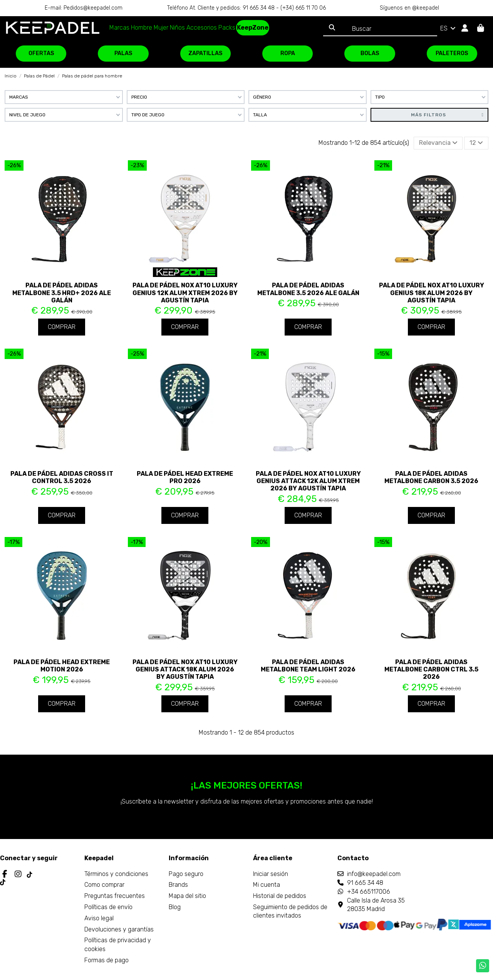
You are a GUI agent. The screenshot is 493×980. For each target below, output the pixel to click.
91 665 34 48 (365, 883)
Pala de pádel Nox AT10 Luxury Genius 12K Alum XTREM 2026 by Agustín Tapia (185, 293)
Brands (178, 885)
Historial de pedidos (280, 896)
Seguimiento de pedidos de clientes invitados (290, 911)
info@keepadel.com (374, 874)
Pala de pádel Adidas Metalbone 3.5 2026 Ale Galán (308, 289)
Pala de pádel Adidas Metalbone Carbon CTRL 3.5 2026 (431, 669)
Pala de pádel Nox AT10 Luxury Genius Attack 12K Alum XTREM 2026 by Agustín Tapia (308, 481)
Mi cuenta (267, 885)
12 (476, 143)
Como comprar (104, 885)
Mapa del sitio (187, 896)
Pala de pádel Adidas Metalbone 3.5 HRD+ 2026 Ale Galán (62, 293)
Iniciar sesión (271, 874)
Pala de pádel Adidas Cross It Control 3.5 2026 (62, 477)
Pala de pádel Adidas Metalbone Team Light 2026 (308, 666)
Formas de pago (106, 960)
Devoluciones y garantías (119, 929)
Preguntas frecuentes (115, 896)
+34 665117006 (369, 892)
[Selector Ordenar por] (438, 143)
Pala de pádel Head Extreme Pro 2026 (185, 477)
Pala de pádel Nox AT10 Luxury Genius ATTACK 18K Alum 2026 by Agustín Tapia (185, 669)
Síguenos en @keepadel (409, 8)
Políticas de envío (108, 907)
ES (449, 28)
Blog (175, 907)
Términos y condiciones (116, 874)
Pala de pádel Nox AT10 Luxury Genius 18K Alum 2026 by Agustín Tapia (432, 293)
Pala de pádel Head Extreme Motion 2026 (62, 666)
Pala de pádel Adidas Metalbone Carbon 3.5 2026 (431, 477)
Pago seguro (186, 874)
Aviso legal (99, 918)
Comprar (62, 327)
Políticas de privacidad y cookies (118, 944)
